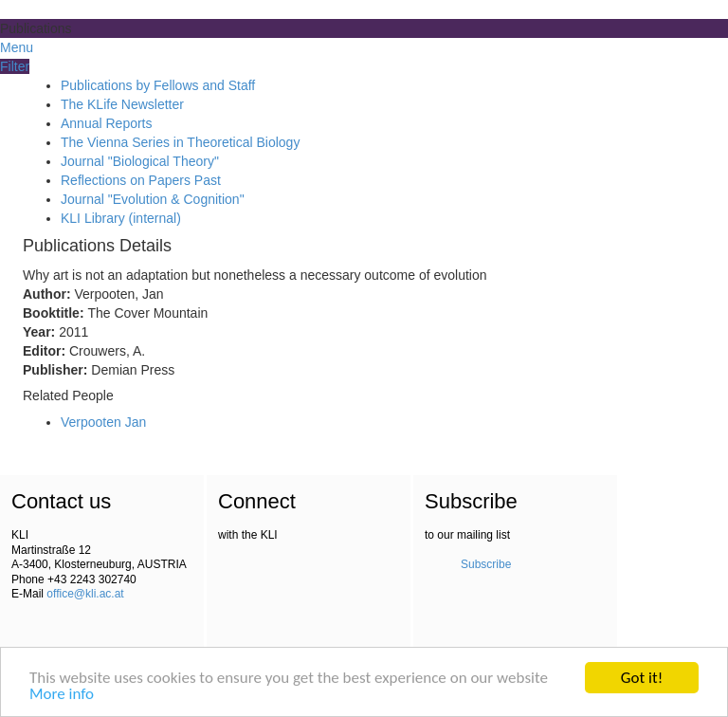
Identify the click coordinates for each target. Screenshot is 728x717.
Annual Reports (107, 123)
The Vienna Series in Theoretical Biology (180, 142)
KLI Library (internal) (121, 218)
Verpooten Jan (103, 422)
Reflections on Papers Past (141, 180)
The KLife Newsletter (122, 104)
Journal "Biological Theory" (140, 161)
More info (62, 696)
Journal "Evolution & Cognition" (153, 199)
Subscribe (486, 564)
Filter (15, 66)
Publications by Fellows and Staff (158, 85)
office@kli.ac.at (85, 594)
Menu (17, 47)
